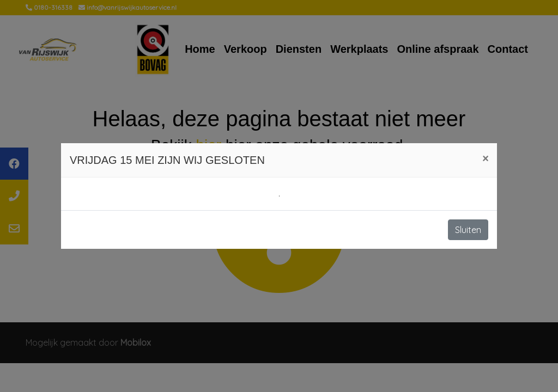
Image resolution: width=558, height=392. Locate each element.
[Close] (485, 158)
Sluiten (468, 230)
